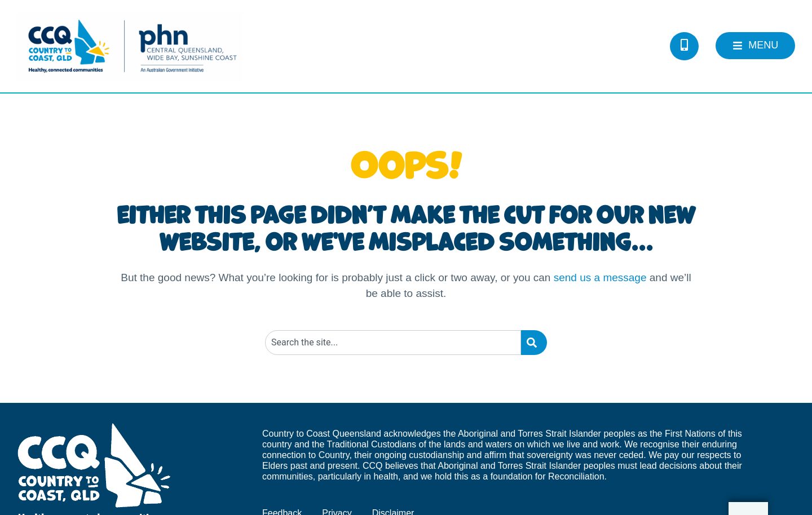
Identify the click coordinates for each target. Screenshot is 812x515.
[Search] (534, 343)
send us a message (600, 278)
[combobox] (393, 343)
